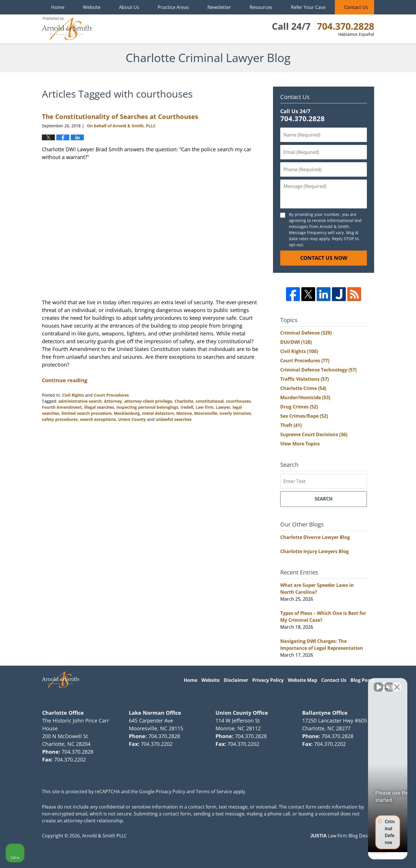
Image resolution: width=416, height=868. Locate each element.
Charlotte (184, 401)
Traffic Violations (304, 379)
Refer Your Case (308, 7)
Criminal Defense (306, 333)
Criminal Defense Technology (318, 370)
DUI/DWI (296, 342)
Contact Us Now (324, 258)
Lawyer (223, 407)
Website (92, 7)
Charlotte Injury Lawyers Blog (314, 551)
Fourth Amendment (62, 407)
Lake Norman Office (155, 713)
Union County (132, 419)
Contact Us (356, 7)
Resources (261, 7)
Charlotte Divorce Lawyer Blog (315, 537)
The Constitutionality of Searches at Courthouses (120, 116)
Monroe (184, 413)
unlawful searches (174, 419)
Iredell (187, 407)
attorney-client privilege (148, 401)
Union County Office (242, 713)
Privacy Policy (268, 680)
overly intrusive (235, 413)
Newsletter (219, 7)
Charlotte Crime (303, 388)
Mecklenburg (127, 413)
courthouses (238, 401)
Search (324, 499)
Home (58, 7)
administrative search (80, 401)
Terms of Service (214, 792)
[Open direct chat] (385, 684)
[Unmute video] (314, 684)
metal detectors (158, 413)
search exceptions (98, 419)
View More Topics (300, 444)
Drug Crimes (299, 407)
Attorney (113, 401)
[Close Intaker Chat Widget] (397, 684)
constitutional (210, 401)
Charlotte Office (63, 713)
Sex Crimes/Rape (304, 416)
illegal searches (99, 407)
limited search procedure (87, 413)
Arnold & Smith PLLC (104, 836)
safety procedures (60, 419)
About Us (129, 7)
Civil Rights (73, 395)
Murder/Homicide (305, 397)
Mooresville (206, 413)
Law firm (205, 407)
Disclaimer (236, 680)
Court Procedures (111, 395)
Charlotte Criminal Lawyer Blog (67, 29)
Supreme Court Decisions (314, 434)
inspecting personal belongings (147, 407)
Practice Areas (173, 7)
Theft (291, 425)
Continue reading (65, 380)
